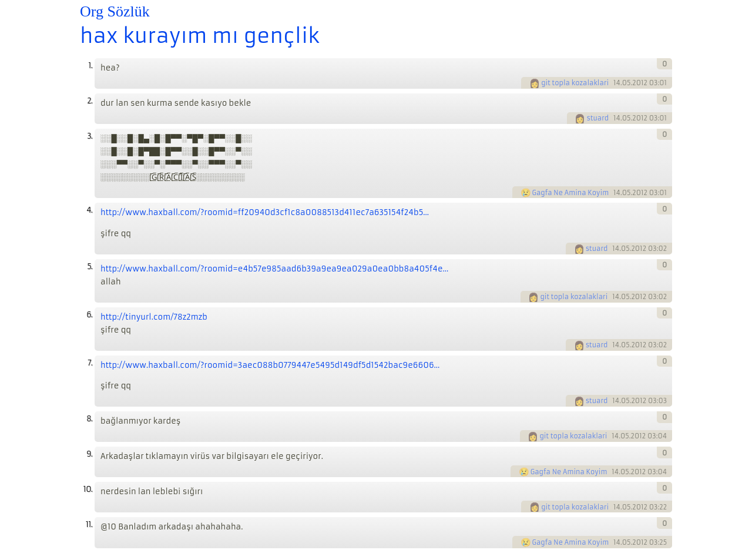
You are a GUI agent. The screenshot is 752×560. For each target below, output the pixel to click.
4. (89, 210)
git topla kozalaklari (575, 83)
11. (89, 524)
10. (88, 489)
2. (90, 101)
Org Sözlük (115, 11)
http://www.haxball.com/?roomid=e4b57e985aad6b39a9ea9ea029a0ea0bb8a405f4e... (274, 269)
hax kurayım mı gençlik (200, 36)
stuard (597, 118)
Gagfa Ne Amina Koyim (571, 193)
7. (90, 363)
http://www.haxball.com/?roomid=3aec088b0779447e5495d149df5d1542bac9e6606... (270, 365)
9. (89, 454)
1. (90, 66)
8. (89, 419)
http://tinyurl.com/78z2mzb (154, 317)
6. (89, 315)
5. (90, 266)
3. (90, 136)
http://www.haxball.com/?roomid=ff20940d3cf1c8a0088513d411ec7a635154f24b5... (265, 212)
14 (617, 83)
